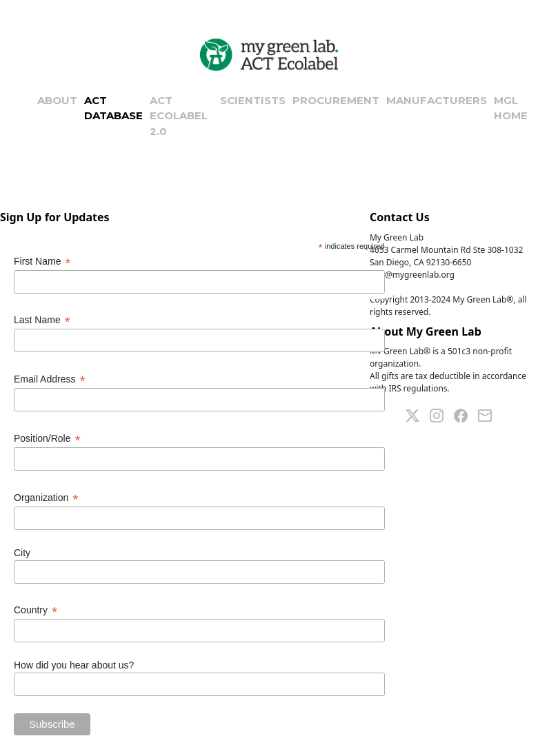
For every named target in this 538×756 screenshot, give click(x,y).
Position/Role (47, 439)
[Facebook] (466, 414)
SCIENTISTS (253, 100)
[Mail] (490, 414)
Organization (46, 498)
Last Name (42, 320)
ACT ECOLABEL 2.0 (179, 116)
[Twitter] (418, 414)
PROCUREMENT (336, 100)
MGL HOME (511, 108)
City (22, 553)
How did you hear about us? (74, 665)
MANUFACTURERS (437, 100)
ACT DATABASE (113, 108)
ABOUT (57, 100)
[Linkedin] (442, 414)
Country (36, 610)
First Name (42, 262)
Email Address (50, 379)
